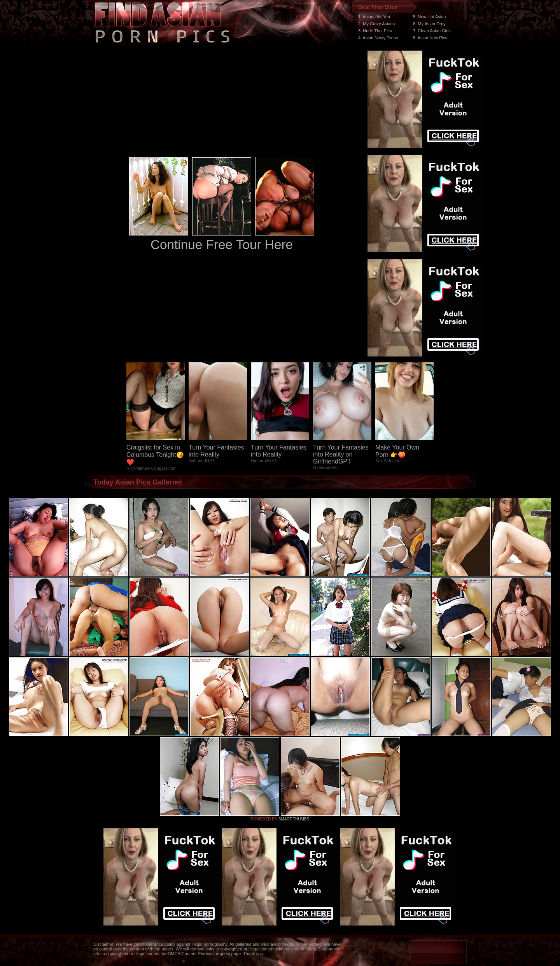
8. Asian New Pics (430, 38)
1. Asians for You (374, 17)
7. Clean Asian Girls (432, 31)
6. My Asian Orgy (429, 24)
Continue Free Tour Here (222, 245)
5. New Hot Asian (429, 17)
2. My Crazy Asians (376, 24)
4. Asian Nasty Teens (378, 38)
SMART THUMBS (294, 819)
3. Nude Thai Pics (375, 31)
